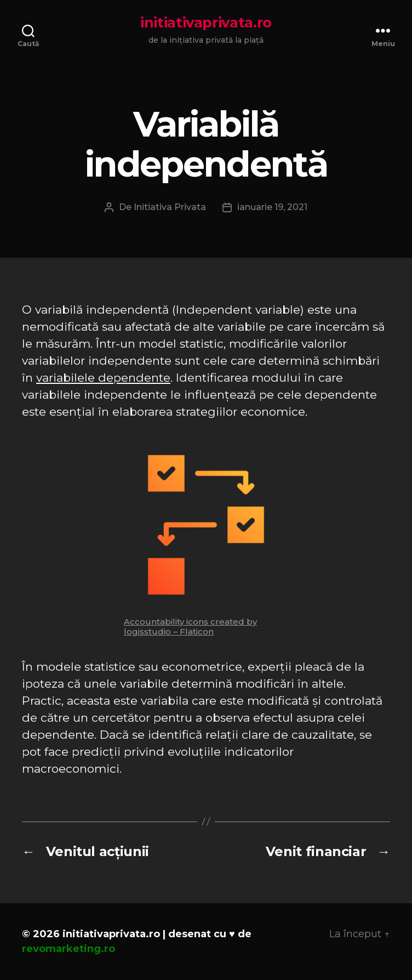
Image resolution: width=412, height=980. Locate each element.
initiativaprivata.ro (206, 22)
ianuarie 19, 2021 (272, 207)
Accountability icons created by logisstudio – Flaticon (190, 627)
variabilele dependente (103, 378)
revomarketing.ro (68, 949)
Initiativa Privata (170, 207)
